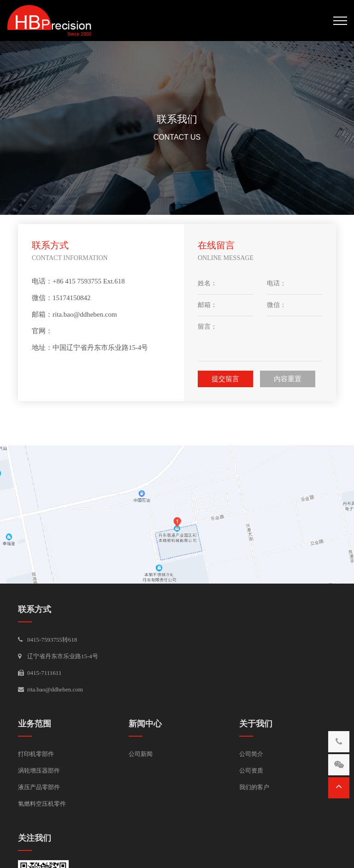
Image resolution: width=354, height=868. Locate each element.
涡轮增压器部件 (39, 771)
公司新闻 (141, 754)
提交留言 (225, 379)
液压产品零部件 (39, 787)
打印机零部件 (36, 754)
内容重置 (288, 379)
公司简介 (251, 754)
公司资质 (251, 771)
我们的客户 (254, 787)
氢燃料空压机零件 (42, 804)
